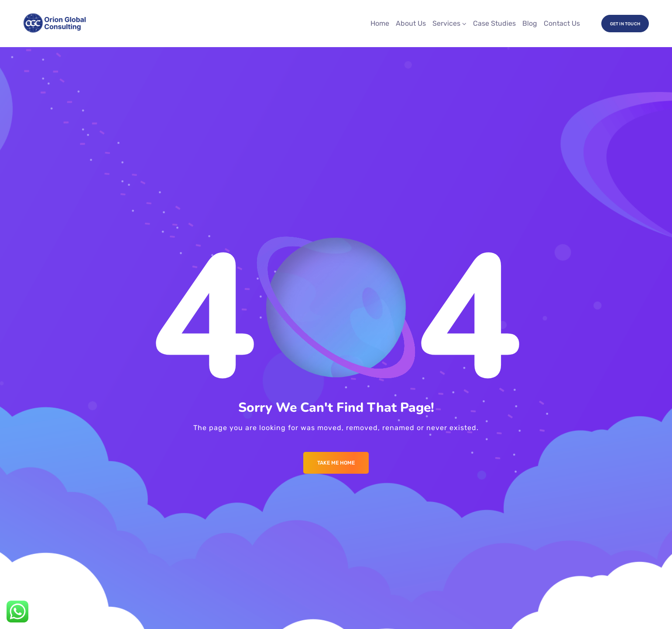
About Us (411, 23)
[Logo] (55, 24)
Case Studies (494, 23)
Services (446, 23)
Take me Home (336, 463)
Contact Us (562, 23)
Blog (530, 23)
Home (380, 23)
